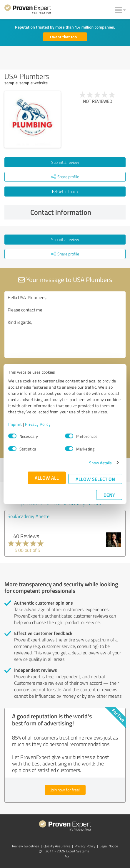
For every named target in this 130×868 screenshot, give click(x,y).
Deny (109, 495)
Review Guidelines (26, 846)
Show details (100, 462)
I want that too (63, 37)
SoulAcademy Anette (29, 516)
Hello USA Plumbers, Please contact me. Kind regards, (65, 325)
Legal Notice (109, 846)
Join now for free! (65, 790)
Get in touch (65, 191)
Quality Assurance (57, 846)
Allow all (47, 477)
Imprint (15, 424)
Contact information (77, 212)
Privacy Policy (38, 424)
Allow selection (95, 479)
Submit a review (65, 162)
